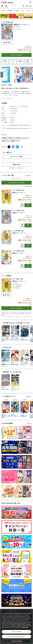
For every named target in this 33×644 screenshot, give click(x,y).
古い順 (22, 186)
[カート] (27, 6)
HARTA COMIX (14, 111)
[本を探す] (31, 6)
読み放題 (10, 11)
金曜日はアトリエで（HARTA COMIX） (20, 106)
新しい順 (29, 186)
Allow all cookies (16, 632)
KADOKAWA (13, 113)
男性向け (4, 138)
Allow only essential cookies (17, 636)
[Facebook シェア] (13, 147)
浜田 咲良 (18, 26)
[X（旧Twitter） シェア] (9, 147)
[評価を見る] (17, 29)
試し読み (7, 43)
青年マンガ (12, 138)
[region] (16, 626)
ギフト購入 (7, 153)
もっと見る (28, 175)
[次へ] (2, 75)
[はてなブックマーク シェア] (17, 147)
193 (12, 122)
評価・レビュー (28, 62)
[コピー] (22, 147)
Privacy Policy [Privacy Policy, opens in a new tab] (25, 627)
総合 (3, 11)
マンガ (22, 11)
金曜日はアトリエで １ (19, 253)
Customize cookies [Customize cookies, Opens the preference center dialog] (17, 641)
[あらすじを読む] (16, 93)
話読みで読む (17, 165)
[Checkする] (12, 39)
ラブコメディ (25, 138)
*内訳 (30, 52)
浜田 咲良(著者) (14, 109)
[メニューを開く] (30, 2)
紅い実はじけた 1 (25, 340)
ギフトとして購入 (17, 157)
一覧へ (29, 423)
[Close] (31, 611)
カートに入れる (17, 55)
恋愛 (12, 141)
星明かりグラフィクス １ (6, 341)
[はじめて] (23, 6)
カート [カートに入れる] (28, 205)
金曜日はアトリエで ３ (19, 213)
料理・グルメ (5, 141)
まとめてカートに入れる (17, 183)
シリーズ (13, 62)
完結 (18, 138)
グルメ (17, 141)
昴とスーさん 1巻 (15, 340)
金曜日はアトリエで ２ (19, 233)
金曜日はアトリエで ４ (19, 193)
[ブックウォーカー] (7, 2)
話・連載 (16, 11)
